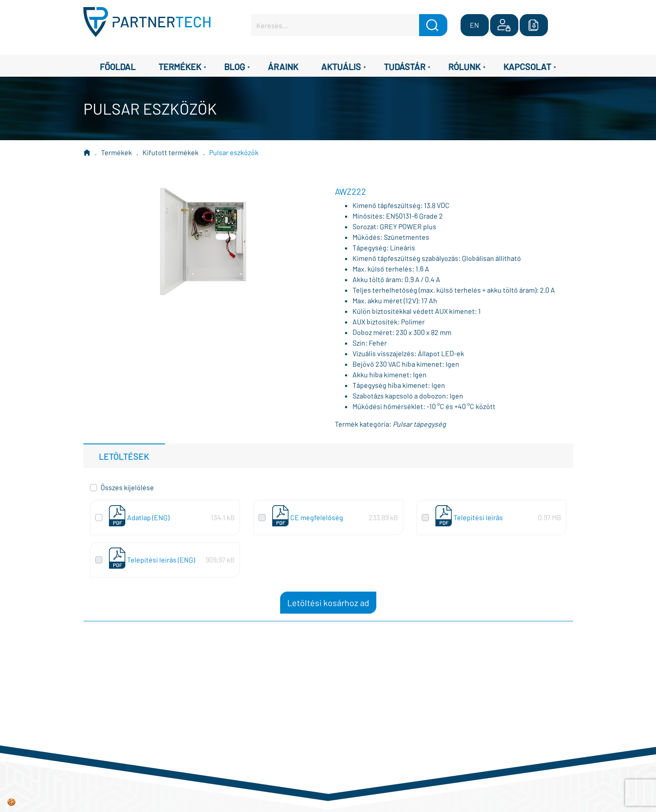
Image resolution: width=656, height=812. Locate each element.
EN (474, 25)
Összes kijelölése (127, 487)
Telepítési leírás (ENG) (161, 560)
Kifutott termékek (171, 152)
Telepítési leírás (478, 517)
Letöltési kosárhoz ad (328, 603)
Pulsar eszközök (234, 152)
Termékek (116, 152)
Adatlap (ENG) (148, 517)
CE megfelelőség (317, 517)
